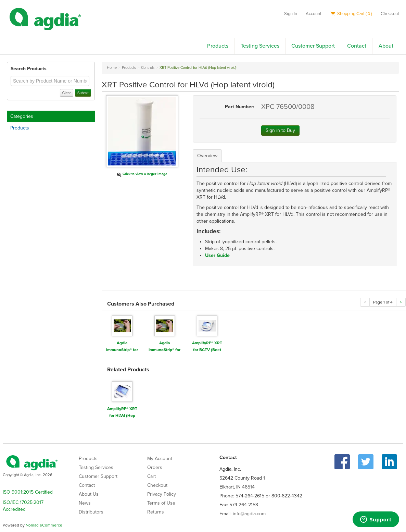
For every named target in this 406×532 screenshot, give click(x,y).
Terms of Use (161, 503)
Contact (357, 46)
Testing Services (260, 46)
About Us (89, 494)
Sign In (291, 14)
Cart (151, 476)
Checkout (390, 14)
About (386, 46)
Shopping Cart (351, 14)
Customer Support (313, 46)
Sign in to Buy (280, 130)
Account (314, 14)
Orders (155, 467)
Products (218, 46)
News (85, 503)
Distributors (91, 512)
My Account (160, 459)
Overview (207, 156)
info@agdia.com (249, 514)
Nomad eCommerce (44, 525)
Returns (156, 512)
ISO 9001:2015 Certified (28, 492)
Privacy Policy (162, 494)
